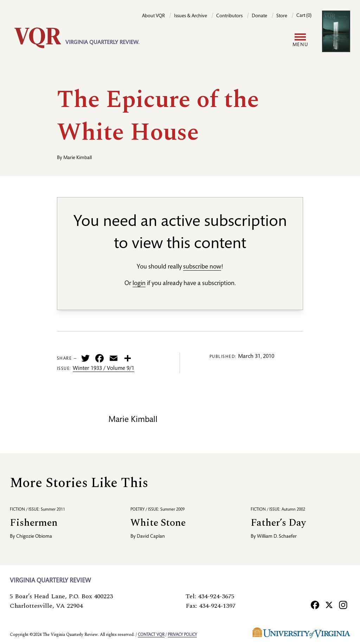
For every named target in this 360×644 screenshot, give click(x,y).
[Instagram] (343, 605)
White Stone (158, 523)
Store (282, 16)
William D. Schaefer (277, 537)
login (139, 284)
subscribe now (202, 267)
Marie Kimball (78, 158)
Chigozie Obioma (34, 537)
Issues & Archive (191, 16)
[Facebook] (315, 605)
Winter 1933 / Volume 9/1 (104, 369)
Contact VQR (151, 635)
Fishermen (34, 523)
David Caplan (151, 537)
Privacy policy (182, 635)
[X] (329, 605)
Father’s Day (278, 523)
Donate (259, 16)
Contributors (229, 16)
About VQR (153, 16)
